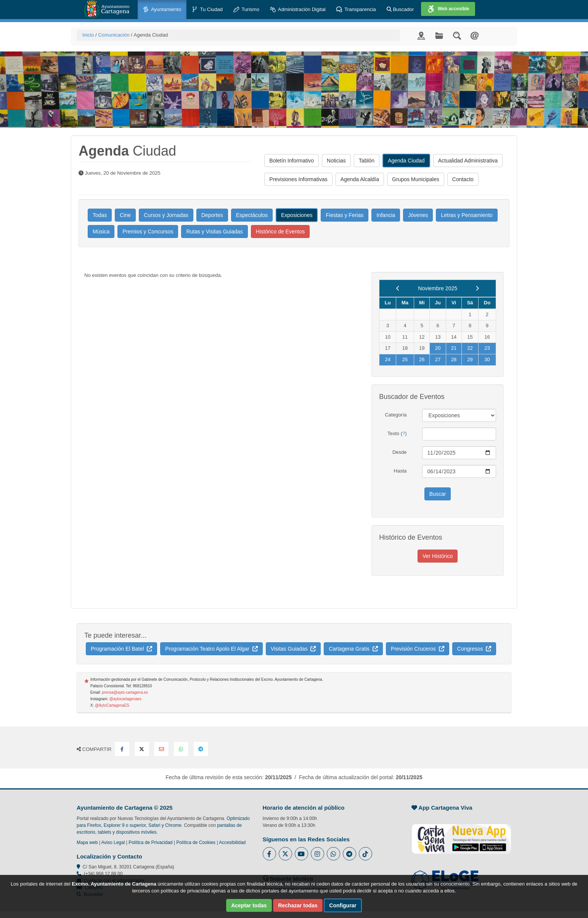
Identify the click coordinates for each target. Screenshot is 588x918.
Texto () (397, 433)
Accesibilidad (232, 842)
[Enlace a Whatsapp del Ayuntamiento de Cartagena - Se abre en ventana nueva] (333, 854)
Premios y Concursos (148, 232)
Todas (100, 215)
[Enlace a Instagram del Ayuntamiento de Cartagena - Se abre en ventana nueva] (317, 854)
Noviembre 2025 (438, 288)
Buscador (400, 9)
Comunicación (114, 35)
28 (454, 359)
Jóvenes (418, 215)
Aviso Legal (113, 842)
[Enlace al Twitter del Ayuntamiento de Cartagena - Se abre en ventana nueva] (285, 854)
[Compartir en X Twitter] (142, 749)
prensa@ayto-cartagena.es (125, 692)
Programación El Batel (121, 649)
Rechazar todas (298, 905)
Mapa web (87, 842)
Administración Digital (298, 10)
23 (487, 348)
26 (422, 359)
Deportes (212, 215)
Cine (125, 215)
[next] (477, 288)
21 (454, 348)
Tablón (367, 161)
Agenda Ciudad (406, 161)
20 (438, 348)
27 (438, 359)
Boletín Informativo (292, 161)
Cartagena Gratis (353, 649)
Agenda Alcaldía (360, 179)
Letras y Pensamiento (467, 215)
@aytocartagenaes (125, 699)
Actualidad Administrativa (468, 161)
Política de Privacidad (150, 842)
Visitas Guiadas (293, 649)
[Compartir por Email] (161, 749)
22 (470, 348)
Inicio (88, 35)
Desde (400, 452)
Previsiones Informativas (298, 179)
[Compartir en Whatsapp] (181, 749)
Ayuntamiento (162, 10)
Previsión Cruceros (418, 649)
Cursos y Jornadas (166, 215)
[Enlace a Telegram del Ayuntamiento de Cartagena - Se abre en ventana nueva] (349, 854)
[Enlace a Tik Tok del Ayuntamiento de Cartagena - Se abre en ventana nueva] (365, 854)
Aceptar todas (249, 905)
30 (487, 359)
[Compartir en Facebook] (122, 749)
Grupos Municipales (416, 179)
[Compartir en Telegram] (201, 749)
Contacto (463, 179)
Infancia (386, 215)
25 (405, 359)
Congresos (474, 649)
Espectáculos (252, 215)
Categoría (396, 415)
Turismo (246, 10)
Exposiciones (297, 215)
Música (101, 232)
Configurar (343, 905)
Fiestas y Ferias (345, 215)
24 (387, 359)
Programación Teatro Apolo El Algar (211, 649)
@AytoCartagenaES (112, 705)
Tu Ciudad (207, 10)
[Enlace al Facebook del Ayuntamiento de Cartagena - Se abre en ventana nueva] (269, 854)
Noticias (336, 161)
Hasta (400, 471)
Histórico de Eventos (280, 232)
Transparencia (356, 10)
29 (470, 359)
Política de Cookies (196, 842)
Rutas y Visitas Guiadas (214, 232)
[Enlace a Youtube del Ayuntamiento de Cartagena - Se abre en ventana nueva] (301, 854)
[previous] (398, 288)
